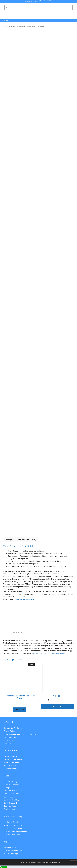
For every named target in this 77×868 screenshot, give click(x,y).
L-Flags (7, 788)
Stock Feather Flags (12, 800)
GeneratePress (55, 862)
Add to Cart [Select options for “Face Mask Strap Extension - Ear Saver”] (19, 710)
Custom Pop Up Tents (13, 834)
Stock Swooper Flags (12, 803)
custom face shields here (24, 599)
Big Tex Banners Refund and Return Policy (21, 734)
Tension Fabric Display (13, 825)
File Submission (10, 737)
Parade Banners (10, 769)
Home (5, 26)
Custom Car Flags (11, 782)
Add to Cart (57, 706)
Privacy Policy (9, 731)
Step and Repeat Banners (14, 828)
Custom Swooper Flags (13, 785)
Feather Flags (9, 809)
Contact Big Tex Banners (14, 728)
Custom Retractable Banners (15, 831)
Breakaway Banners (12, 762)
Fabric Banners (10, 765)
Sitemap (7, 743)
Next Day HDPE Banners (14, 759)
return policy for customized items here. (49, 653)
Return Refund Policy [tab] (27, 540)
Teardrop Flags (10, 806)
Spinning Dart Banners (13, 791)
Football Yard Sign (11, 853)
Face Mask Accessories (17, 26)
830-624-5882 (48, 1)
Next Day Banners (11, 756)
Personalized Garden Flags (15, 794)
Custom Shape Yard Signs (14, 850)
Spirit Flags (8, 797)
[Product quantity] (49, 700)
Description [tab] (10, 540)
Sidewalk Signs (10, 847)
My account (28, 1)
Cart (35, 1)
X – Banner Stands (11, 822)
